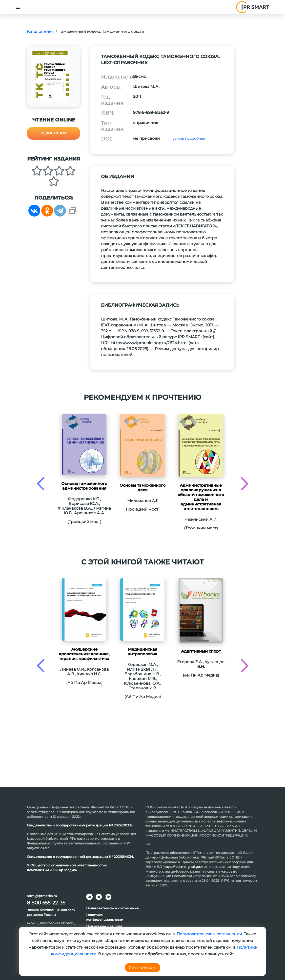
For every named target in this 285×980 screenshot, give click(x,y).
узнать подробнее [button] (188, 139)
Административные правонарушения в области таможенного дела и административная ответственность (201, 497)
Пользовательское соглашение (112, 908)
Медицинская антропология (142, 652)
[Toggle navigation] (18, 7)
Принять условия (143, 968)
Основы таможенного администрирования (84, 486)
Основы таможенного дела (142, 488)
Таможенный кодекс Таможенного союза (101, 31)
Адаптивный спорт (201, 651)
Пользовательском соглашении (209, 934)
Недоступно (54, 133)
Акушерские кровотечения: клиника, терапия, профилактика (84, 654)
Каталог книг (40, 31)
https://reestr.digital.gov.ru (185, 867)
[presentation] (41, 484)
